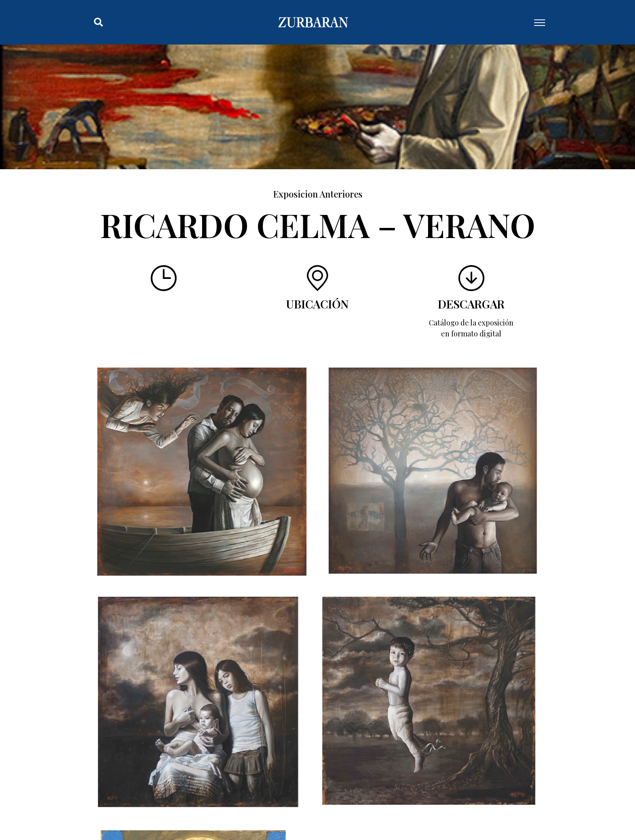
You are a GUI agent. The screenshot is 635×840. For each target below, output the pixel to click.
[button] (98, 22)
